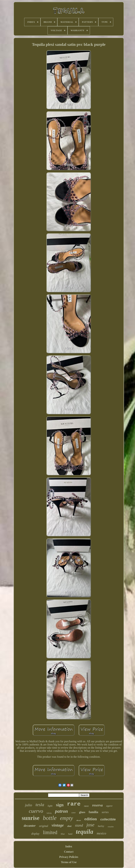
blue (63, 834)
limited (50, 832)
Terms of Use (69, 862)
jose (90, 825)
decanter (30, 826)
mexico (102, 833)
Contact (69, 852)
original (44, 826)
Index (69, 846)
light (50, 806)
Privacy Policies (69, 857)
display (35, 834)
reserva (97, 805)
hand (70, 834)
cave (73, 812)
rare (74, 804)
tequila (85, 832)
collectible (108, 819)
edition (91, 819)
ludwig (49, 813)
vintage (58, 825)
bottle (50, 818)
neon (86, 806)
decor (79, 820)
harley (101, 826)
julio (28, 805)
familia (93, 812)
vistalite (111, 827)
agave (109, 806)
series (105, 812)
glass (82, 812)
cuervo (36, 811)
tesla (40, 805)
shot (69, 826)
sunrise (31, 818)
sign (60, 805)
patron (62, 811)
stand (79, 825)
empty (66, 818)
